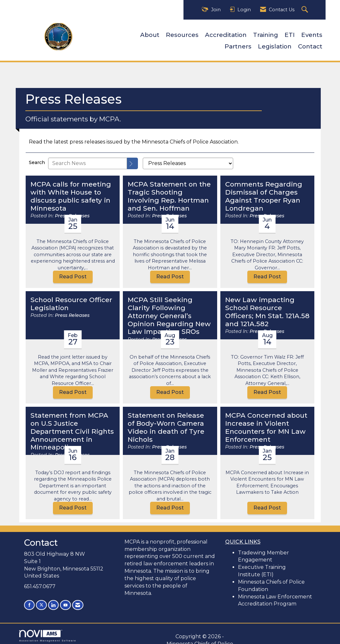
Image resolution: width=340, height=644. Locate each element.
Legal (159, 640)
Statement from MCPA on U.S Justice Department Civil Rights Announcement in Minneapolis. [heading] (72, 428)
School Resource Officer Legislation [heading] (71, 301)
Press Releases (72, 312)
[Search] (132, 160)
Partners (238, 45)
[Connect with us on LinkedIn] (52, 601)
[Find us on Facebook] (29, 601)
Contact (310, 45)
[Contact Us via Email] (76, 601)
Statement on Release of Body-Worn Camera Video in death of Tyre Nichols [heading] (166, 424)
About (150, 33)
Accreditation (226, 33)
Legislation (275, 45)
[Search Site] (306, 10)
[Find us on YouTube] (64, 601)
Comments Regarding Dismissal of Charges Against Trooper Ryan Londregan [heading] (264, 193)
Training (266, 33)
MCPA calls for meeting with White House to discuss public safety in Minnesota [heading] (71, 193)
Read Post (73, 273)
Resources (182, 33)
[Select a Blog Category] (188, 160)
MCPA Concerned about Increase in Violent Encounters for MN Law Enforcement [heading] (266, 424)
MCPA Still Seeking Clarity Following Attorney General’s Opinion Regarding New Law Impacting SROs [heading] (169, 313)
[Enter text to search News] (88, 160)
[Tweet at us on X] (41, 601)
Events (312, 33)
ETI (290, 33)
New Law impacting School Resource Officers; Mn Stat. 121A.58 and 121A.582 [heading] (267, 309)
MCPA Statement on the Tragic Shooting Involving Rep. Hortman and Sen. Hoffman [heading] (169, 193)
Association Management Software (48, 632)
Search (37, 159)
